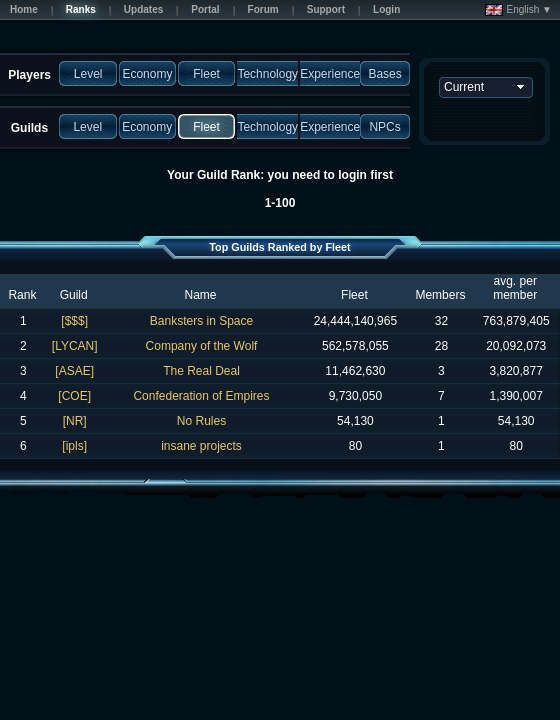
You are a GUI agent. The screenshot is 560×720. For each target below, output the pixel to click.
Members (440, 295)
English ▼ (518, 10)
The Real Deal (201, 371)
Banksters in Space (201, 321)
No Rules (201, 421)
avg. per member (515, 288)
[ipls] (74, 446)
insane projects (201, 446)
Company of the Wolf (202, 346)
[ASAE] (74, 371)
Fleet (354, 295)
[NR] (75, 421)
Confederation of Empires (201, 396)
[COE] (74, 396)
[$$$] (74, 321)
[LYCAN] (75, 346)
